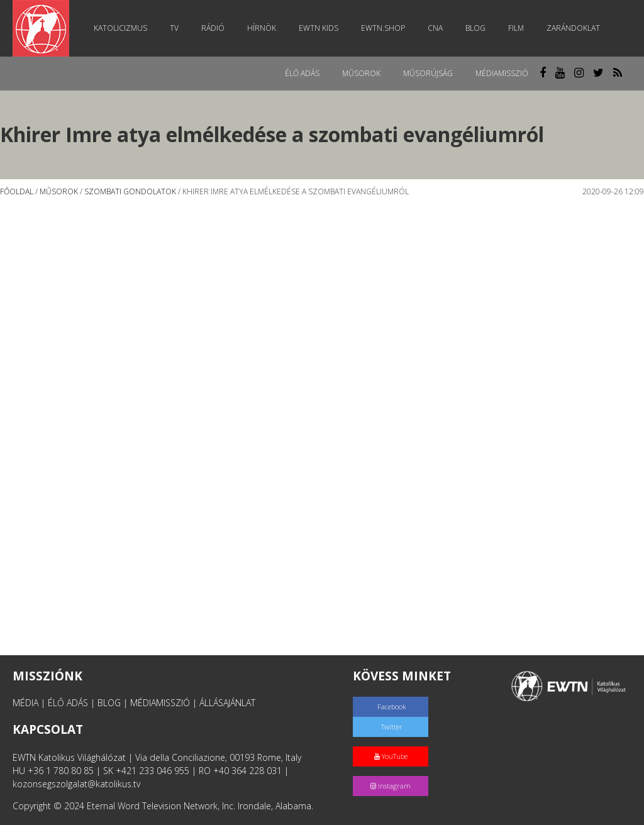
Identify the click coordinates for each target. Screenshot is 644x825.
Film (516, 28)
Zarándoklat (573, 28)
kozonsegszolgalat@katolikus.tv (76, 784)
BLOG (109, 703)
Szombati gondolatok (130, 191)
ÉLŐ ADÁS (68, 703)
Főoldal (17, 191)
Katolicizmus (120, 28)
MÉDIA (25, 703)
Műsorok (361, 73)
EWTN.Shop (383, 28)
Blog (475, 28)
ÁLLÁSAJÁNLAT (227, 703)
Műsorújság (428, 73)
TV (174, 28)
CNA (435, 28)
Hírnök (262, 28)
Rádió (213, 28)
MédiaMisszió (502, 73)
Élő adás (302, 73)
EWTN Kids (319, 28)
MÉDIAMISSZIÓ (160, 703)
